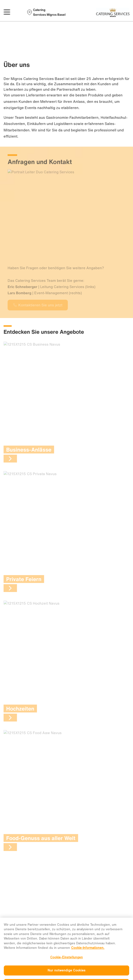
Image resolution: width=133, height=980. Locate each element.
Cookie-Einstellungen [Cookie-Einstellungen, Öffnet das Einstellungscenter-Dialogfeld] (67, 964)
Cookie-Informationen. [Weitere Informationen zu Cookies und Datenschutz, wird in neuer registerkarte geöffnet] (88, 954)
